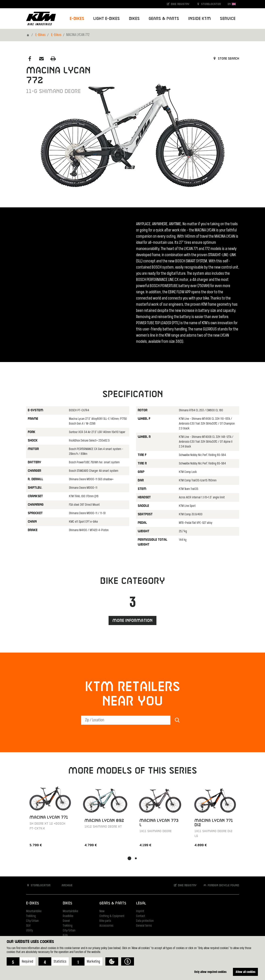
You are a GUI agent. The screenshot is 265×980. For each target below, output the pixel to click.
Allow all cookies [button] (246, 972)
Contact (141, 916)
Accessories (106, 926)
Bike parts (105, 921)
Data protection (145, 921)
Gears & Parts (113, 903)
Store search (226, 59)
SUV (28, 926)
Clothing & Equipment (112, 916)
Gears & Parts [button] (164, 19)
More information (132, 621)
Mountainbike (34, 911)
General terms (144, 926)
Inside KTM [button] (200, 19)
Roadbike (68, 916)
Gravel (66, 921)
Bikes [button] (134, 19)
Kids (65, 935)
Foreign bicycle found (221, 885)
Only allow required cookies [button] (210, 972)
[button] (21, 961)
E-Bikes (40, 35)
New (102, 911)
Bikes (67, 903)
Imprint (140, 911)
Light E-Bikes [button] (107, 19)
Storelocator (209, 4)
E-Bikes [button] (77, 19)
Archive (65, 885)
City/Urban (32, 921)
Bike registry (178, 4)
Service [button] (228, 19)
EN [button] (232, 4)
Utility (30, 931)
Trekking (31, 916)
